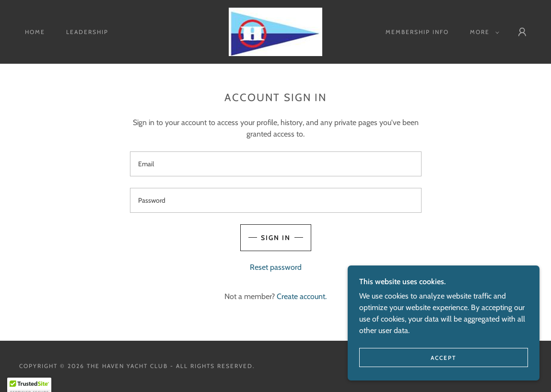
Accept (444, 358)
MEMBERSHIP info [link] (417, 32)
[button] (483, 32)
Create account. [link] (302, 296)
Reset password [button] (276, 267)
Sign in (276, 238)
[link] (276, 31)
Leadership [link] (87, 32)
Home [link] (35, 32)
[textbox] (276, 164)
